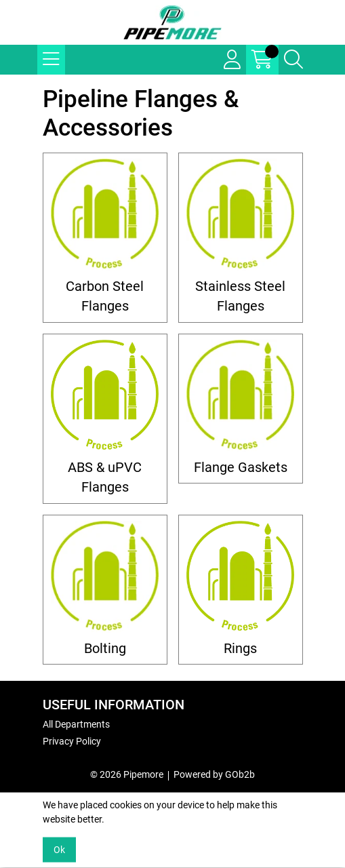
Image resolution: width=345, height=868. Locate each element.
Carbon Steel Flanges (105, 296)
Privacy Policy (72, 741)
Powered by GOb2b (214, 774)
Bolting (105, 649)
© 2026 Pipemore (127, 774)
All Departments (76, 724)
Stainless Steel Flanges (240, 296)
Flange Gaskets (241, 468)
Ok (59, 850)
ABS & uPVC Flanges (105, 477)
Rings (240, 649)
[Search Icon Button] (293, 60)
